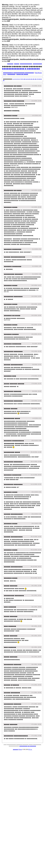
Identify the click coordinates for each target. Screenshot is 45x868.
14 (32, 79)
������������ (26, 64)
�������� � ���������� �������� (18, 73)
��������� (37, 64)
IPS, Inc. (30, 750)
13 (30, 79)
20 (4, 80)
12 (28, 79)
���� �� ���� (22, 74)
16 (35, 79)
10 (24, 79)
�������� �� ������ (28, 746)
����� (17, 64)
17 (37, 79)
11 (26, 79)
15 (33, 79)
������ (10, 64)
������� (11, 74)
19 (41, 79)
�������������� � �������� (21, 69)
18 (39, 79)
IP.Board (20, 750)
